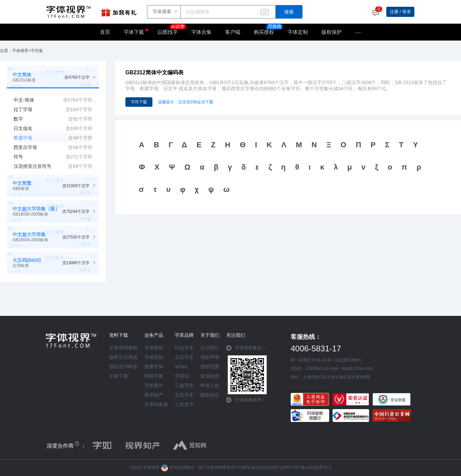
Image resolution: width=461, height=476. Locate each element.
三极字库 (184, 385)
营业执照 (210, 376)
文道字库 (184, 395)
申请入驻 (210, 385)
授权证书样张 (123, 367)
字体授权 (154, 348)
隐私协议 (210, 395)
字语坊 (182, 376)
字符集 (37, 51)
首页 (105, 32)
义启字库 (184, 357)
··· (358, 32)
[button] (53, 77)
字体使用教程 (123, 348)
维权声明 (210, 357)
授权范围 (210, 367)
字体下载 (134, 32)
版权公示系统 (123, 357)
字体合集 (201, 32)
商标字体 (154, 376)
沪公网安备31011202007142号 (262, 468)
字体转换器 (156, 404)
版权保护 (332, 32)
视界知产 (154, 395)
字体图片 (154, 385)
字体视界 (20, 51)
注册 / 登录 (400, 12)
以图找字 (171, 30)
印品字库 (184, 348)
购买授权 (264, 32)
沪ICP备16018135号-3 (311, 468)
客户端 (233, 32)
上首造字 (184, 404)
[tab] (53, 77)
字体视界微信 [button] (246, 348)
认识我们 (210, 348)
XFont (181, 367)
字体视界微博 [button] (246, 400)
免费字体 (154, 367)
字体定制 (298, 32)
